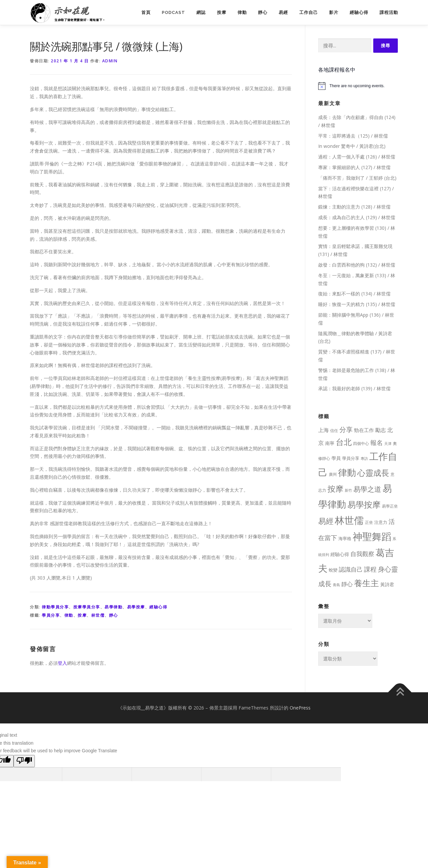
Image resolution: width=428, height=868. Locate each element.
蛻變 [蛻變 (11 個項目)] (333, 570)
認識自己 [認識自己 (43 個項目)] (351, 569)
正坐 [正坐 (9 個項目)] (369, 522)
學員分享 (51, 615)
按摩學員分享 (87, 607)
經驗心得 (359, 12)
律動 (242, 12)
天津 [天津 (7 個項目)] (388, 443)
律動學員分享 (55, 607)
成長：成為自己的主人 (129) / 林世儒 (357, 217)
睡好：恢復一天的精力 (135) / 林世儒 (357, 304)
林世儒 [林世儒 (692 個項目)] (349, 520)
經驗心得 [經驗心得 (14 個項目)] (340, 554)
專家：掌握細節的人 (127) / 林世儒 (354, 167)
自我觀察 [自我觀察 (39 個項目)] (362, 554)
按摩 (222, 12)
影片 (334, 12)
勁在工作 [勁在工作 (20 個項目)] (364, 430)
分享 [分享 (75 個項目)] (346, 429)
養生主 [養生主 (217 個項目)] (366, 583)
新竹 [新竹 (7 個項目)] (348, 490)
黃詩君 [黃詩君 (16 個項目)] (387, 584)
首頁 (146, 12)
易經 (283, 12)
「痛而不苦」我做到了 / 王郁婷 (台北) (357, 178)
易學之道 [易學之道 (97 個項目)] (367, 489)
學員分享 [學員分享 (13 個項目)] (351, 458)
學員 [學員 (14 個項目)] (336, 458)
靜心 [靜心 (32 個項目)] (347, 584)
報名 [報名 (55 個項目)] (377, 443)
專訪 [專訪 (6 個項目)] (364, 459)
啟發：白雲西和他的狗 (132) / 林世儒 (357, 265)
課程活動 (389, 12)
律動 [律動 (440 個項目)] (347, 472)
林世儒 (98, 615)
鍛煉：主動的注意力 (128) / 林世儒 (354, 207)
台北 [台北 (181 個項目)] (344, 442)
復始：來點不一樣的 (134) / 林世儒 (354, 294)
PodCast (174, 12)
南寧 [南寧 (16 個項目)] (330, 443)
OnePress (300, 708)
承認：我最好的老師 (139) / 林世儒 (354, 388)
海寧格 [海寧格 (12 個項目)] (345, 538)
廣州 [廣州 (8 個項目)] (333, 474)
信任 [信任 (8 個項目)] (334, 431)
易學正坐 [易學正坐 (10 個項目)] (390, 506)
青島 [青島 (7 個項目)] (336, 585)
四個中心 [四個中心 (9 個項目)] (361, 443)
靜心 (263, 12)
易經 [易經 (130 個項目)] (326, 521)
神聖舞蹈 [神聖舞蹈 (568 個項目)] (372, 536)
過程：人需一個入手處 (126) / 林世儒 (357, 157)
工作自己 (309, 12)
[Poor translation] (24, 761)
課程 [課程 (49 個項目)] (370, 569)
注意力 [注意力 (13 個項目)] (381, 522)
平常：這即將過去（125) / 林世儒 (353, 136)
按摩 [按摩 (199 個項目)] (335, 489)
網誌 (201, 12)
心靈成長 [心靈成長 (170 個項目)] (373, 473)
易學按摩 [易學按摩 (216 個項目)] (364, 504)
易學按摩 (136, 607)
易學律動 (113, 607)
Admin (110, 61)
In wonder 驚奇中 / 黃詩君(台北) (352, 146)
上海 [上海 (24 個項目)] (323, 430)
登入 (62, 663)
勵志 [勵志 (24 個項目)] (381, 430)
